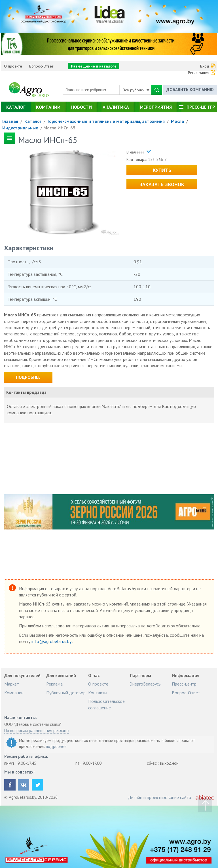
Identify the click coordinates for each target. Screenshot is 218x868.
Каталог (16, 107)
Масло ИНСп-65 (59, 128)
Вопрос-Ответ (41, 66)
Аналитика (116, 107)
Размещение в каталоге (94, 66)
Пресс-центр (201, 107)
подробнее (56, 746)
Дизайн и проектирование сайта (159, 797)
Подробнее (28, 377)
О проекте (13, 66)
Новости (82, 107)
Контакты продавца (26, 392)
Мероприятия (156, 107)
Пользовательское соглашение (106, 704)
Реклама (54, 684)
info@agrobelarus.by (52, 641)
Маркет (12, 684)
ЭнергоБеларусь (145, 684)
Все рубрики (136, 90)
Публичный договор (66, 693)
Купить (162, 170)
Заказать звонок (162, 184)
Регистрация (199, 73)
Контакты (98, 693)
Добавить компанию (190, 90)
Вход (205, 66)
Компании (48, 107)
